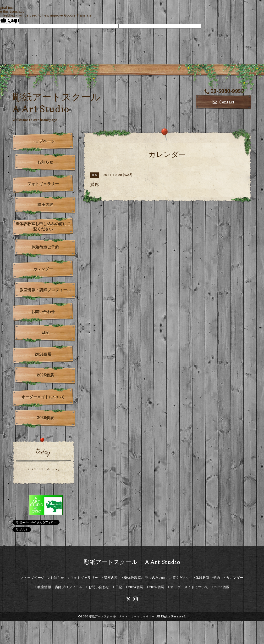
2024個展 (43, 354)
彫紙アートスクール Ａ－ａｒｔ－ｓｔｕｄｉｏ (122, 616)
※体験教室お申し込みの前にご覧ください (43, 226)
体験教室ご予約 (45, 247)
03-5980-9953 (224, 91)
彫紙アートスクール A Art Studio (132, 562)
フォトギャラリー (43, 184)
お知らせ (45, 162)
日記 (45, 332)
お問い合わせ (43, 312)
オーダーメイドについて (43, 397)
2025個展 (45, 375)
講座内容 (45, 205)
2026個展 (45, 418)
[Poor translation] (13, 21)
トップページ (43, 141)
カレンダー (43, 269)
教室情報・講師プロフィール (45, 290)
